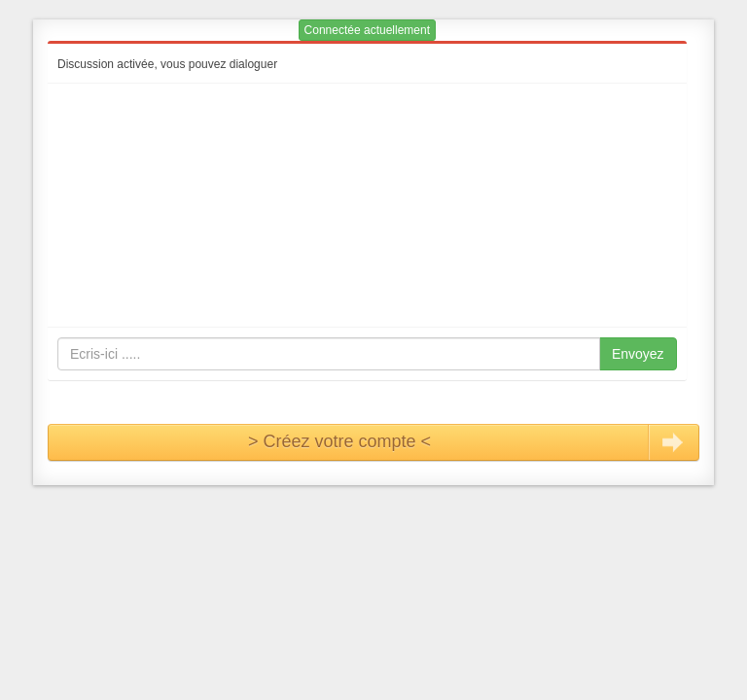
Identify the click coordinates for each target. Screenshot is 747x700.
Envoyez (638, 354)
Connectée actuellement (367, 30)
